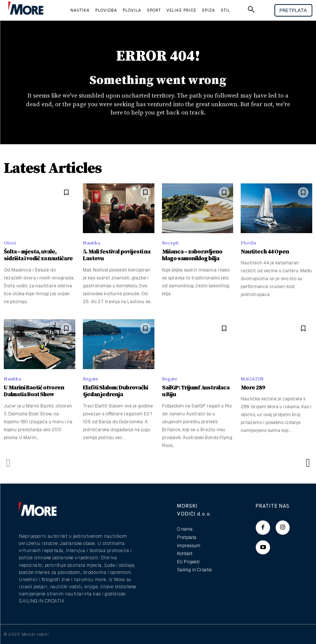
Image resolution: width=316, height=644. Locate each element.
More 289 (252, 388)
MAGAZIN (252, 379)
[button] (251, 11)
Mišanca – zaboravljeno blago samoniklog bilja (191, 255)
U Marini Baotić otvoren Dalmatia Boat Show (33, 391)
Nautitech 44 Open (263, 252)
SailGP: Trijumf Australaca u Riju (197, 391)
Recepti (170, 243)
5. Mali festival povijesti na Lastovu (115, 255)
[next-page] (308, 462)
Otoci (10, 243)
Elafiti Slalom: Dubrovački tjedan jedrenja (115, 391)
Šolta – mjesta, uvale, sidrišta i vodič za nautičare (39, 255)
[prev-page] (8, 462)
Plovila (248, 243)
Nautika (92, 243)
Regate (91, 379)
